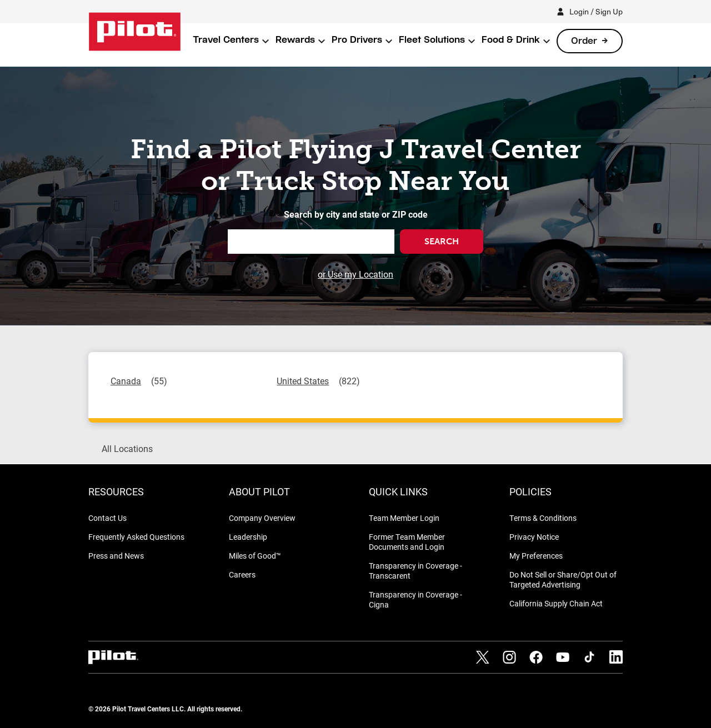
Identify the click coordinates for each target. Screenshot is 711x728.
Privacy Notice (534, 537)
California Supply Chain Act (556, 603)
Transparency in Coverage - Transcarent (415, 571)
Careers (242, 574)
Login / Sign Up (596, 11)
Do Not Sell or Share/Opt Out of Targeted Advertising (563, 579)
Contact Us (107, 518)
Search (442, 241)
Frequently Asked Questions (136, 537)
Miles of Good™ (255, 556)
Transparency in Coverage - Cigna (415, 599)
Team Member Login (404, 518)
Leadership (248, 537)
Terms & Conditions (543, 518)
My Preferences (536, 556)
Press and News (116, 556)
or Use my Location (355, 274)
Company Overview (262, 518)
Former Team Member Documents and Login (407, 542)
